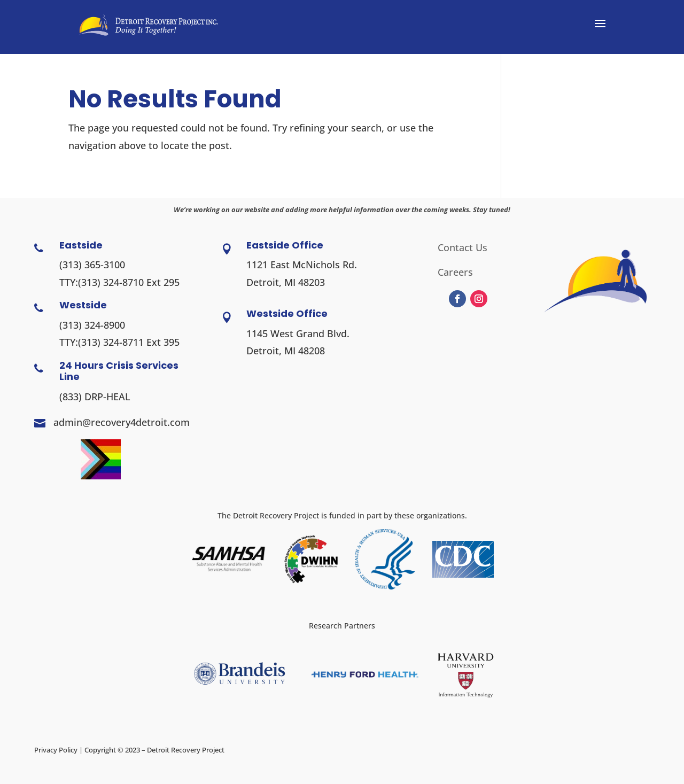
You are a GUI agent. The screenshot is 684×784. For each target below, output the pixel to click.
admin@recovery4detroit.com (122, 422)
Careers (455, 273)
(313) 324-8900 (92, 325)
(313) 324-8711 (111, 342)
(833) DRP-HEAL (95, 397)
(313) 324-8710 (111, 282)
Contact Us (463, 249)
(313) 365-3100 (92, 265)
